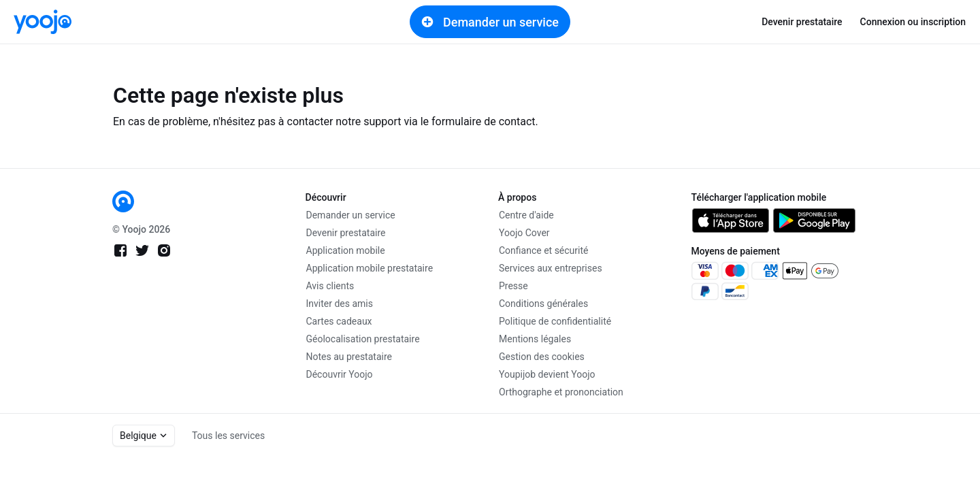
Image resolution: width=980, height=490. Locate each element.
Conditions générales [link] (543, 304)
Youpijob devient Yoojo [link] (547, 374)
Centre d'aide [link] (526, 215)
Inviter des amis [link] (340, 304)
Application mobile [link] (346, 250)
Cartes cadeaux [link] (339, 321)
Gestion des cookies (542, 357)
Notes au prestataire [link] (349, 357)
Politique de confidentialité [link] (555, 321)
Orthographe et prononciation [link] (561, 392)
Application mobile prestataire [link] (370, 268)
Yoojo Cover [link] (524, 233)
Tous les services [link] (228, 436)
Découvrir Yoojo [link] (340, 374)
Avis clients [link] (330, 286)
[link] (43, 22)
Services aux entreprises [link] (551, 268)
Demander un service (490, 22)
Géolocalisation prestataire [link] (363, 339)
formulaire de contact (484, 121)
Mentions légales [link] (535, 339)
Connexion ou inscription (913, 22)
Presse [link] (513, 286)
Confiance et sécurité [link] (543, 250)
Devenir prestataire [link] (802, 22)
